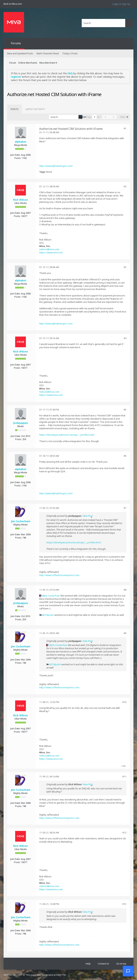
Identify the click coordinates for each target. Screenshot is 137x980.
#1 (125, 128)
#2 (125, 186)
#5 (125, 410)
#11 (124, 776)
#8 (125, 590)
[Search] (103, 23)
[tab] (15, 109)
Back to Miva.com (13, 4)
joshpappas (21, 423)
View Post (87, 516)
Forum (13, 63)
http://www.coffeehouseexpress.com (59, 575)
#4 (125, 338)
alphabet (21, 142)
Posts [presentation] (15, 109)
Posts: (18, 158)
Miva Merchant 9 (48, 63)
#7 (125, 508)
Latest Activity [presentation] (35, 109)
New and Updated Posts (20, 53)
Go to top (121, 964)
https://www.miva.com (51, 252)
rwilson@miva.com (49, 249)
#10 (124, 702)
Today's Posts (70, 53)
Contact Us (103, 964)
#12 (124, 833)
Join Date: (15, 155)
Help (88, 964)
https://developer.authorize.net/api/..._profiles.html (67, 435)
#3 (125, 267)
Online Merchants (28, 63)
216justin (49, 615)
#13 (124, 904)
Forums (16, 43)
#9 (125, 633)
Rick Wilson (21, 200)
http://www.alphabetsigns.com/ (56, 166)
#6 (125, 456)
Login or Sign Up (121, 4)
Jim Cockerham (21, 521)
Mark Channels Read (48, 53)
